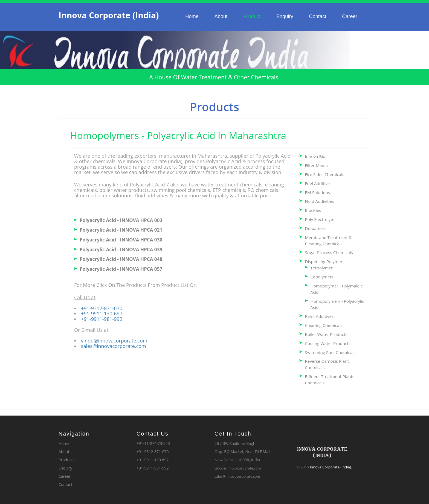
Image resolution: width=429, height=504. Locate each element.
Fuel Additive (318, 183)
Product (252, 16)
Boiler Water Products (326, 334)
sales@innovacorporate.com (114, 346)
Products (66, 460)
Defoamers (316, 228)
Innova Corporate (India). (331, 467)
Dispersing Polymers (325, 261)
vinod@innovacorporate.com (114, 341)
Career (350, 16)
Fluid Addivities (320, 201)
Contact (318, 16)
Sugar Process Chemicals (329, 252)
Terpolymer (322, 268)
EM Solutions (318, 192)
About (221, 16)
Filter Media (316, 165)
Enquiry (285, 16)
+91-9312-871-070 (102, 308)
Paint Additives (319, 316)
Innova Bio (315, 156)
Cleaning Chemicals (324, 325)
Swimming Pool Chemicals (330, 352)
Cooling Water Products (328, 343)
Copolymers (322, 277)
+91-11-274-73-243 (153, 443)
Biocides (313, 210)
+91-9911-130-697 (102, 313)
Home (192, 16)
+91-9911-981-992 (102, 319)
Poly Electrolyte (320, 219)
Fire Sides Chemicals (325, 174)
